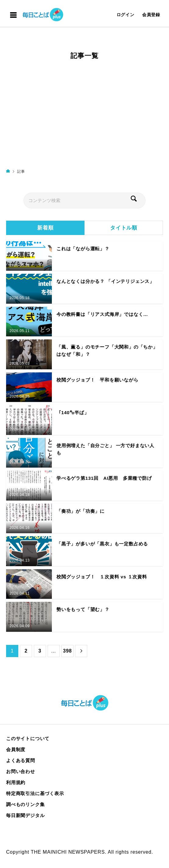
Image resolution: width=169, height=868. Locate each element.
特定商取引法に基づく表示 (35, 793)
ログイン (126, 15)
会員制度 (16, 749)
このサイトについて (28, 738)
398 (67, 651)
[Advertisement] (84, 117)
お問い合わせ (21, 771)
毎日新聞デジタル (25, 815)
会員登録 (151, 15)
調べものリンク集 (25, 804)
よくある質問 (21, 760)
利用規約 (16, 782)
